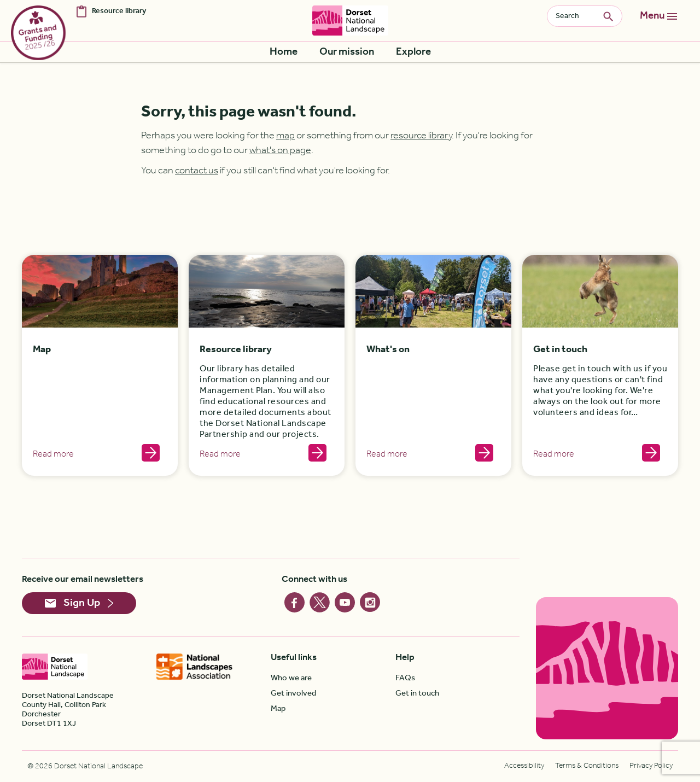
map (285, 136)
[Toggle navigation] (658, 16)
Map (42, 350)
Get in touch (560, 350)
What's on (388, 350)
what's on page (280, 150)
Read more (53, 454)
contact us (197, 171)
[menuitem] (284, 52)
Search (612, 16)
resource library (421, 136)
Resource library (236, 350)
